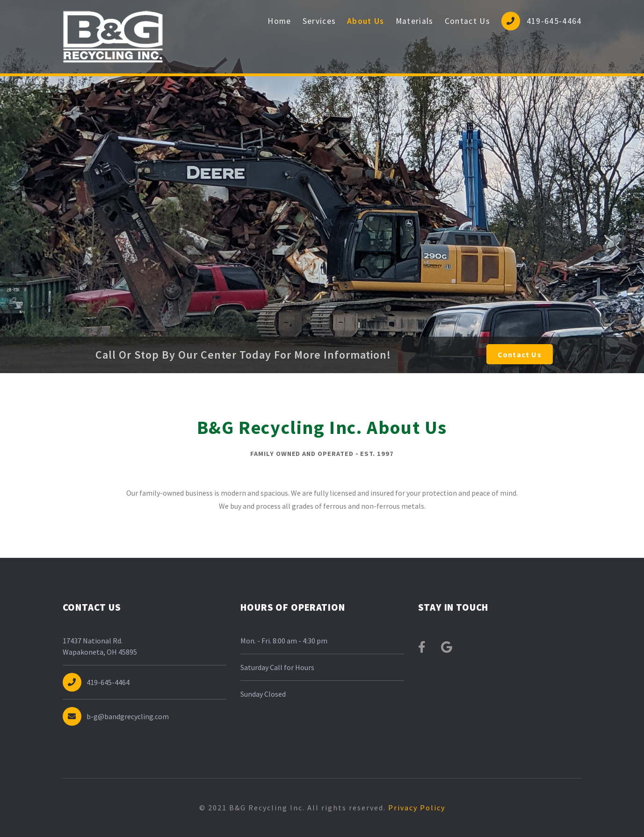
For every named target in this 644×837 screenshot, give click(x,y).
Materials (415, 21)
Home (279, 21)
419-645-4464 (542, 21)
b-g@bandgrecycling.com (116, 716)
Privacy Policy (416, 808)
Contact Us (467, 21)
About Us (366, 21)
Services (319, 21)
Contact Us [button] (520, 354)
